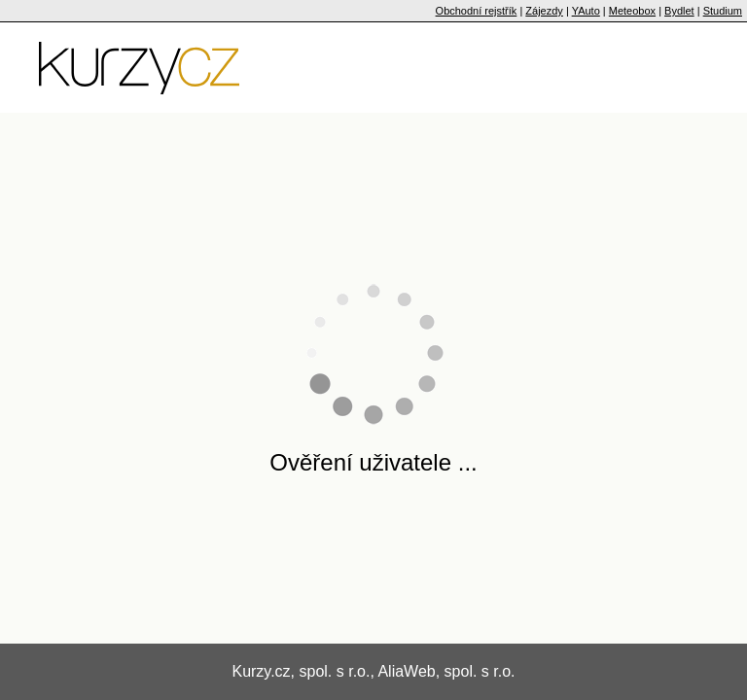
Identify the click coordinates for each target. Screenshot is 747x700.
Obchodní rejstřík (477, 11)
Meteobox (632, 11)
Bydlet (679, 11)
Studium (723, 11)
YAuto (586, 11)
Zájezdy (544, 11)
